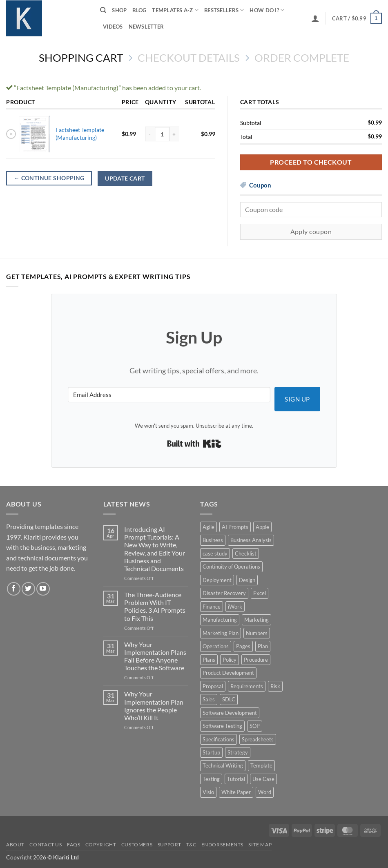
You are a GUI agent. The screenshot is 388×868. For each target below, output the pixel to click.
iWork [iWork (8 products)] (235, 607)
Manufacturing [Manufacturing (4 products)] (220, 620)
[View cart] (357, 18)
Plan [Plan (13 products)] (263, 646)
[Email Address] (169, 395)
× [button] (11, 134)
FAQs (74, 845)
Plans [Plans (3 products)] (209, 660)
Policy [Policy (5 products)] (230, 660)
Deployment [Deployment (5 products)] (217, 580)
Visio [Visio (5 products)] (208, 792)
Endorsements (222, 845)
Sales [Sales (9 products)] (209, 699)
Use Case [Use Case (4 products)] (263, 779)
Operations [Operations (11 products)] (216, 646)
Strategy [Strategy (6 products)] (238, 752)
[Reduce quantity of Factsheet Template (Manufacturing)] (150, 134)
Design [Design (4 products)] (247, 580)
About (15, 845)
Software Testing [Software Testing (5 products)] (222, 726)
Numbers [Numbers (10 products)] (257, 633)
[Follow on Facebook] (14, 589)
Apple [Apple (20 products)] (262, 527)
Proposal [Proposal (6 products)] (213, 686)
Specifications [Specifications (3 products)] (219, 739)
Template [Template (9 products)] (261, 765)
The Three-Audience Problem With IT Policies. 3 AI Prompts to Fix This (155, 606)
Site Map (260, 845)
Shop (119, 10)
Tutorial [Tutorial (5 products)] (236, 779)
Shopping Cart (81, 58)
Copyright (101, 845)
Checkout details (189, 58)
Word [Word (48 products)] (265, 792)
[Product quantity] (162, 134)
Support (169, 845)
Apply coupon (311, 232)
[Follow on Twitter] (28, 589)
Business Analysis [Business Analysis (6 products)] (251, 540)
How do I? (267, 10)
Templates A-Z (175, 10)
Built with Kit (194, 444)
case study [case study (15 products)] (215, 553)
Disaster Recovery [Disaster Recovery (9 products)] (224, 593)
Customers (137, 845)
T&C (191, 845)
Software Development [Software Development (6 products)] (230, 713)
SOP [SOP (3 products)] (255, 726)
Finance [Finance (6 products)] (212, 607)
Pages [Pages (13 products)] (243, 646)
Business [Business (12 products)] (213, 540)
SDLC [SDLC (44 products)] (229, 699)
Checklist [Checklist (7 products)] (246, 553)
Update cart (125, 178)
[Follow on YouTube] (43, 589)
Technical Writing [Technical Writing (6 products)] (223, 765)
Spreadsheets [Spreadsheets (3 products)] (258, 739)
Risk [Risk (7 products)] (275, 686)
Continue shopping (49, 178)
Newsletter (146, 27)
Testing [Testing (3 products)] (211, 779)
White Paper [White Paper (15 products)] (236, 792)
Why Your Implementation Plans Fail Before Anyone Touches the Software (155, 656)
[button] (315, 18)
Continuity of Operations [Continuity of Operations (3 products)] (231, 567)
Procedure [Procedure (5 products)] (256, 660)
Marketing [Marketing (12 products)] (256, 620)
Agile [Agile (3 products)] (208, 527)
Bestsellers (224, 10)
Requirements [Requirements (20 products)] (247, 686)
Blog (139, 10)
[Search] (103, 10)
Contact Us (46, 845)
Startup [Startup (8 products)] (211, 752)
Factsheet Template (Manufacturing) (80, 134)
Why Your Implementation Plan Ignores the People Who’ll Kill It (154, 706)
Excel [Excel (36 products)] (260, 593)
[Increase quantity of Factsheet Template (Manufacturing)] (174, 134)
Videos (113, 27)
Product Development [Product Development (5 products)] (228, 673)
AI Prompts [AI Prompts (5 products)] (235, 527)
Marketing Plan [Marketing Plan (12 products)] (221, 633)
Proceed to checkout (311, 162)
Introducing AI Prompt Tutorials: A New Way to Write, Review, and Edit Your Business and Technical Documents (155, 549)
